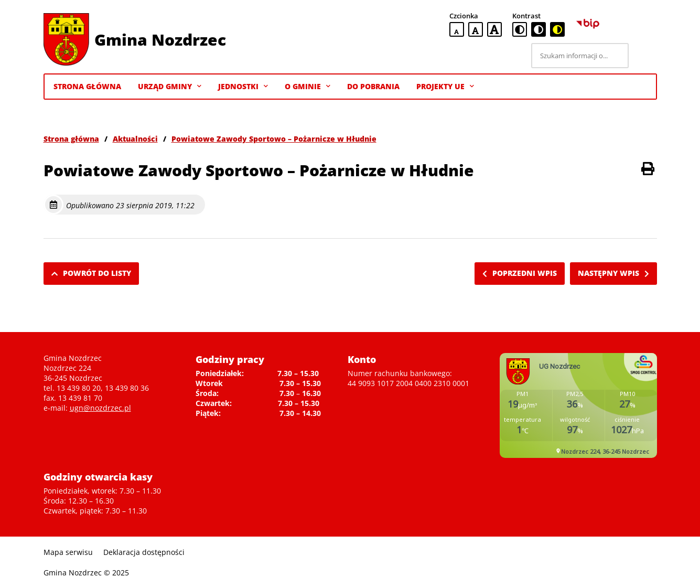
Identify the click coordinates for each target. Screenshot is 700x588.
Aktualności (135, 139)
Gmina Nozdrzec (160, 40)
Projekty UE (445, 87)
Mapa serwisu (68, 552)
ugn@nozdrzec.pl (100, 408)
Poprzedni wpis (520, 273)
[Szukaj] (644, 56)
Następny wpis (613, 273)
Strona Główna (87, 86)
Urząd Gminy (170, 87)
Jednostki (243, 87)
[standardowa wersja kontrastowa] (520, 29)
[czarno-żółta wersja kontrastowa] (557, 29)
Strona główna (71, 139)
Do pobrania (373, 86)
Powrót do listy (91, 273)
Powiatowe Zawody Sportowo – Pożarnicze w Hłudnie (274, 139)
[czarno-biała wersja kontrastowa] (539, 29)
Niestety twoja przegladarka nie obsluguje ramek (578, 405)
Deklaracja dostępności (144, 552)
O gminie (308, 87)
